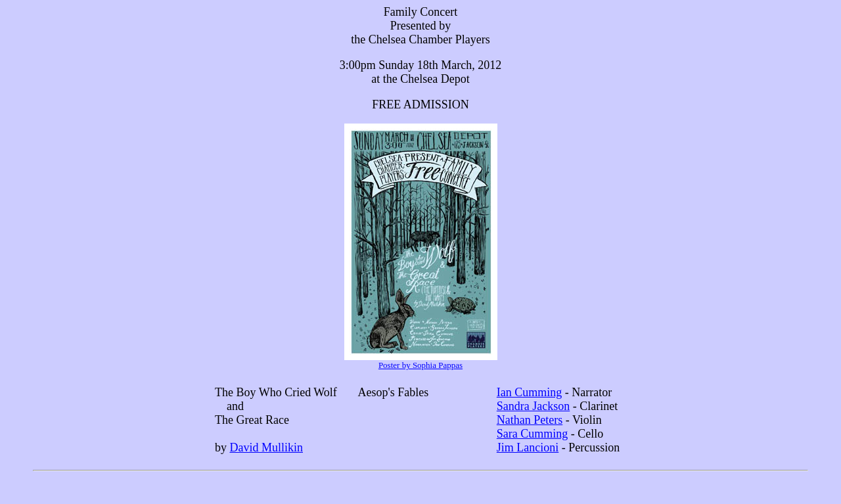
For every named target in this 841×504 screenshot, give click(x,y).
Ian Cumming (530, 392)
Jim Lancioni (528, 447)
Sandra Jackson (533, 406)
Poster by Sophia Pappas (420, 365)
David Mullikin (267, 447)
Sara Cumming (533, 434)
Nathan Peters (530, 420)
